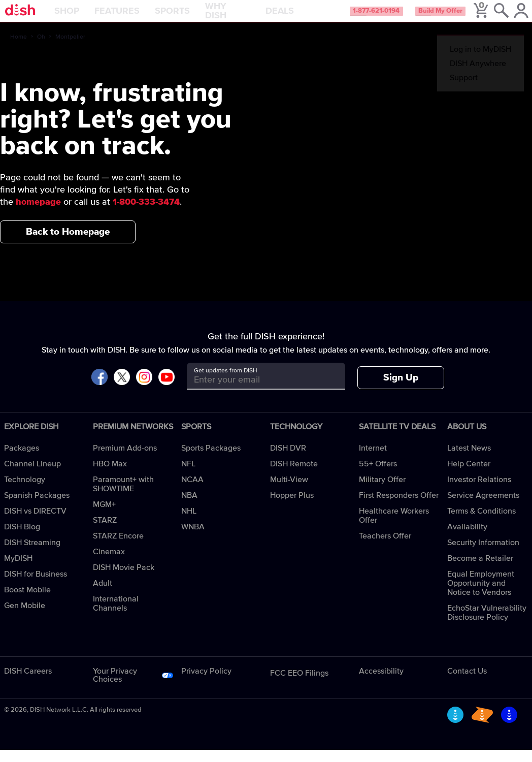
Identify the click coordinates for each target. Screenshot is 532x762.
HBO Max (110, 476)
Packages (22, 460)
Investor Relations (479, 492)
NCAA (192, 492)
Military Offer (382, 492)
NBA (189, 507)
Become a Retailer (480, 570)
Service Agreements (483, 507)
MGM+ (104, 517)
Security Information (483, 555)
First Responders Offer (399, 507)
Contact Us (467, 683)
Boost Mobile (27, 602)
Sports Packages (211, 460)
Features (144, 17)
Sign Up (401, 390)
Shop (94, 17)
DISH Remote (294, 476)
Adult (103, 595)
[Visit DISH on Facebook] (99, 390)
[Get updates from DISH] (257, 392)
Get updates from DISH (226, 383)
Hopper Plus (292, 507)
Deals (305, 17)
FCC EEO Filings (299, 685)
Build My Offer (451, 17)
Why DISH (243, 17)
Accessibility (381, 683)
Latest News (469, 460)
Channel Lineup (32, 476)
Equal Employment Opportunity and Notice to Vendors (481, 595)
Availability (467, 539)
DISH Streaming (32, 555)
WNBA (193, 539)
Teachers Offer (385, 548)
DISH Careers (28, 683)
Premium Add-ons (125, 460)
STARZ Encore (118, 548)
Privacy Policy (206, 683)
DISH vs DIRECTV (35, 523)
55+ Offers (378, 476)
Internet (373, 460)
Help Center (469, 476)
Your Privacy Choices (115, 687)
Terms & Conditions (481, 523)
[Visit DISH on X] (122, 390)
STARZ (105, 532)
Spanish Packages (37, 507)
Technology (25, 492)
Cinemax (109, 564)
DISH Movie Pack (124, 580)
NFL (188, 476)
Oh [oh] (41, 49)
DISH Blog (22, 539)
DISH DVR (288, 460)
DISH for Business (36, 586)
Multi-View (289, 492)
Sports (199, 17)
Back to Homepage (68, 244)
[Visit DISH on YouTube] (167, 390)
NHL (189, 523)
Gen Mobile (25, 618)
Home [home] (19, 49)
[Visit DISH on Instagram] (144, 390)
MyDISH (18, 570)
